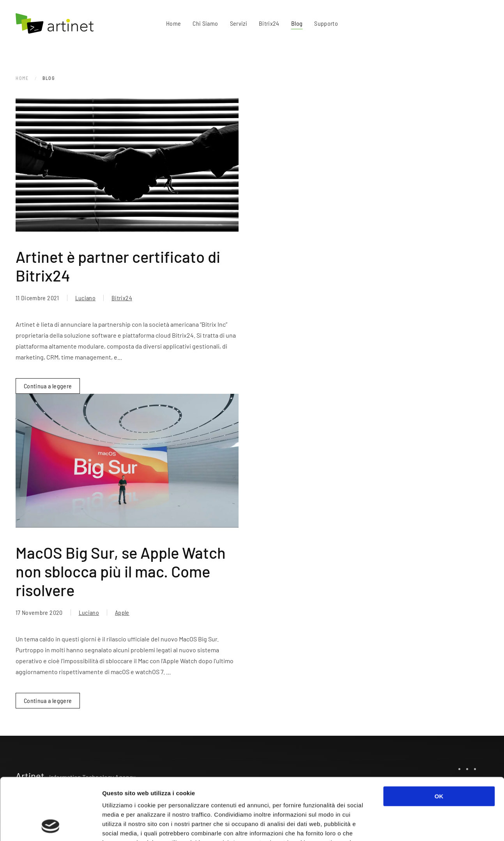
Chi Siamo (205, 23)
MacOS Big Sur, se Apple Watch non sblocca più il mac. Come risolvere (121, 571)
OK (439, 738)
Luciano (85, 298)
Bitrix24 (269, 23)
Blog (297, 23)
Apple (122, 612)
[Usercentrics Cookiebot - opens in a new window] (50, 826)
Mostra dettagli (414, 826)
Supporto (326, 23)
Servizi (239, 23)
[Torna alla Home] (55, 23)
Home (173, 23)
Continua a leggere (48, 386)
